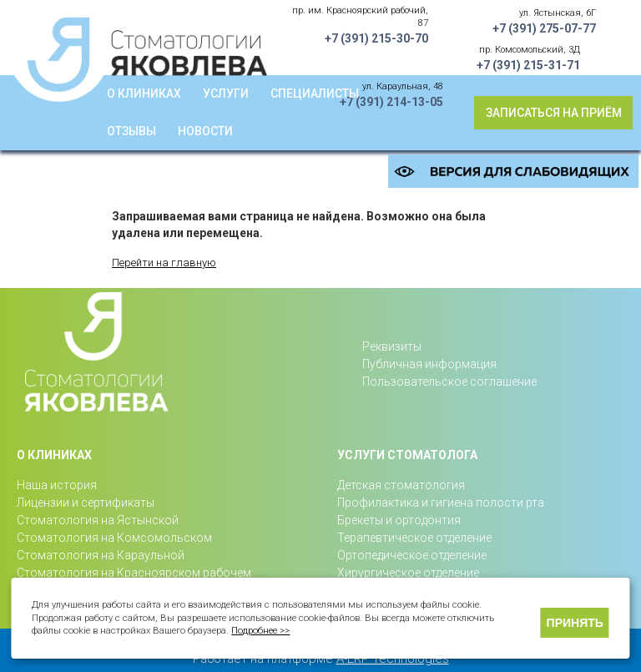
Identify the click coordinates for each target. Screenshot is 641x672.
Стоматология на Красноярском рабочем (134, 573)
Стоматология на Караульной (101, 555)
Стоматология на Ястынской (98, 520)
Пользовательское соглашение (449, 381)
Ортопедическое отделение (412, 555)
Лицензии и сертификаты (86, 503)
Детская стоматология (401, 485)
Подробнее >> (260, 631)
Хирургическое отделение (408, 573)
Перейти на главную (164, 263)
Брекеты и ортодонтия (399, 520)
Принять (575, 623)
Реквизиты (392, 346)
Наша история (57, 485)
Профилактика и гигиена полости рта (441, 503)
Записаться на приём (554, 113)
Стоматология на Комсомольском (114, 538)
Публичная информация (429, 364)
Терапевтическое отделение (414, 538)
